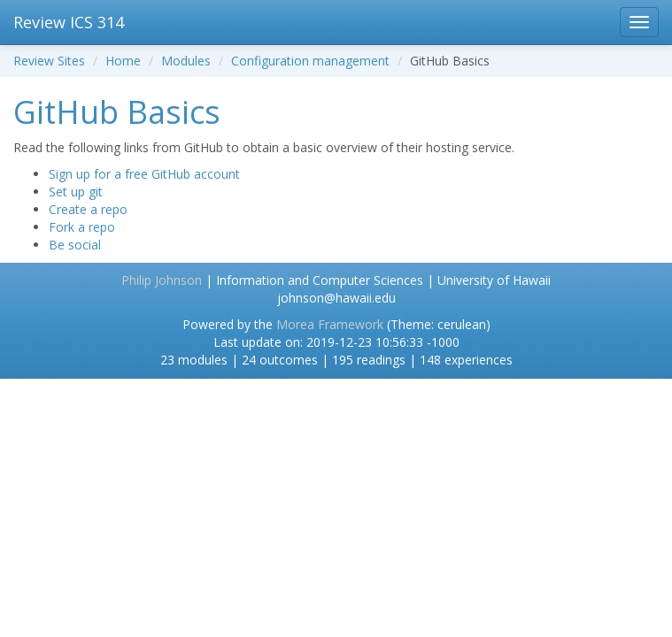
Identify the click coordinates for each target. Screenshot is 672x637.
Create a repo (88, 209)
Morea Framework (330, 324)
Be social (75, 245)
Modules (186, 61)
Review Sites (49, 61)
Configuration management (310, 61)
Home (123, 61)
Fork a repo (82, 227)
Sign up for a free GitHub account (144, 174)
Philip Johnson (162, 280)
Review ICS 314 (69, 22)
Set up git (76, 192)
